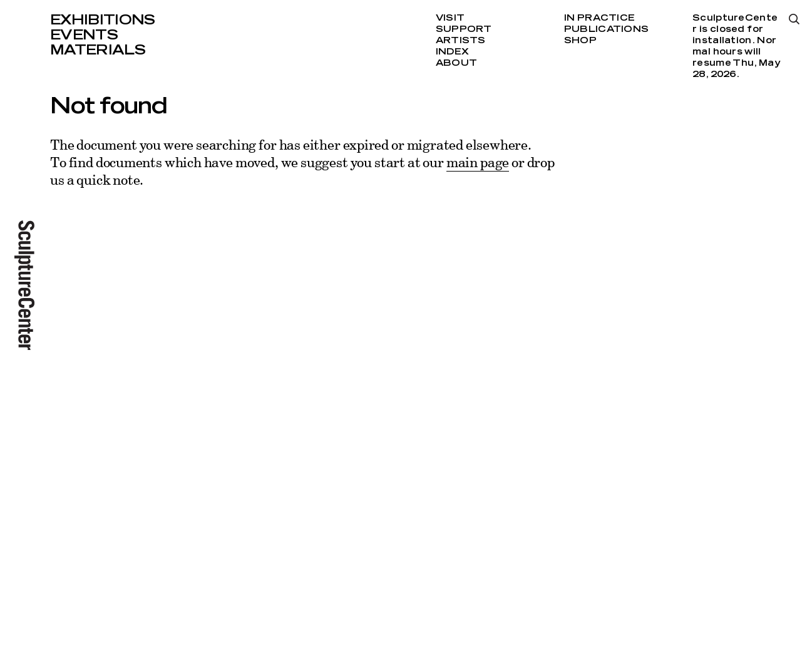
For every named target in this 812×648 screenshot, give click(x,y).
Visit (450, 18)
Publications (606, 29)
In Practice (599, 18)
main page (478, 162)
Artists (461, 41)
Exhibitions (103, 20)
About (456, 63)
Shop (580, 41)
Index (452, 52)
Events (84, 35)
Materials (98, 50)
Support (464, 29)
